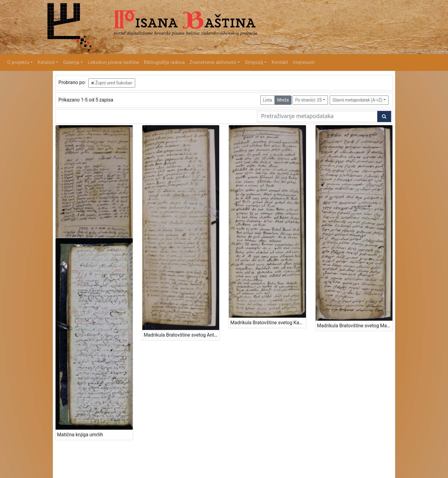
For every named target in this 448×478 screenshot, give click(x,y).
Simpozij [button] (254, 62)
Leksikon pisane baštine (113, 62)
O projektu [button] (18, 62)
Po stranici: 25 (309, 100)
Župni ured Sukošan (112, 83)
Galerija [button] (71, 62)
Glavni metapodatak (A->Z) (357, 100)
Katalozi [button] (46, 62)
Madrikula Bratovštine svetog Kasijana (268, 323)
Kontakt (280, 62)
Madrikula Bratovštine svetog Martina (355, 326)
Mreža (283, 100)
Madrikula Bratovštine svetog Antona (182, 335)
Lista (268, 100)
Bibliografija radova (164, 62)
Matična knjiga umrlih (80, 435)
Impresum (304, 62)
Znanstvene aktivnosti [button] (213, 62)
